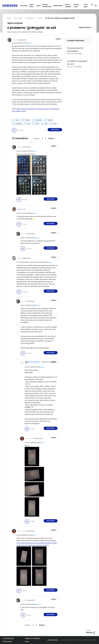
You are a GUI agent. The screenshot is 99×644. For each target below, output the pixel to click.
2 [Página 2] (46, 138)
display (27, 120)
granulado (39, 120)
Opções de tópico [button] (85, 27)
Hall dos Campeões (68, 6)
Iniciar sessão (86, 6)
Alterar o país (53, 640)
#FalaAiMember (58, 6)
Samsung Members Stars (47, 6)
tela (46, 124)
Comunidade (24, 6)
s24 (29, 124)
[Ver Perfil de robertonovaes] (29, 439)
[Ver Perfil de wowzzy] (19, 258)
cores (17, 120)
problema (19, 124)
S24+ (37, 124)
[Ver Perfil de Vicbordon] (20, 209)
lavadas (50, 120)
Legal (27, 642)
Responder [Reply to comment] (51, 199)
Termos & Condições (33, 639)
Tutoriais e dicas (76, 6)
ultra (55, 124)
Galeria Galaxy (31, 6)
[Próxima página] (52, 138)
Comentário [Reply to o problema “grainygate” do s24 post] (55, 130)
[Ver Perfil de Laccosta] (15, 40)
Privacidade (7, 642)
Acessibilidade (8, 639)
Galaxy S (29, 43)
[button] (59, 39)
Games (38, 6)
